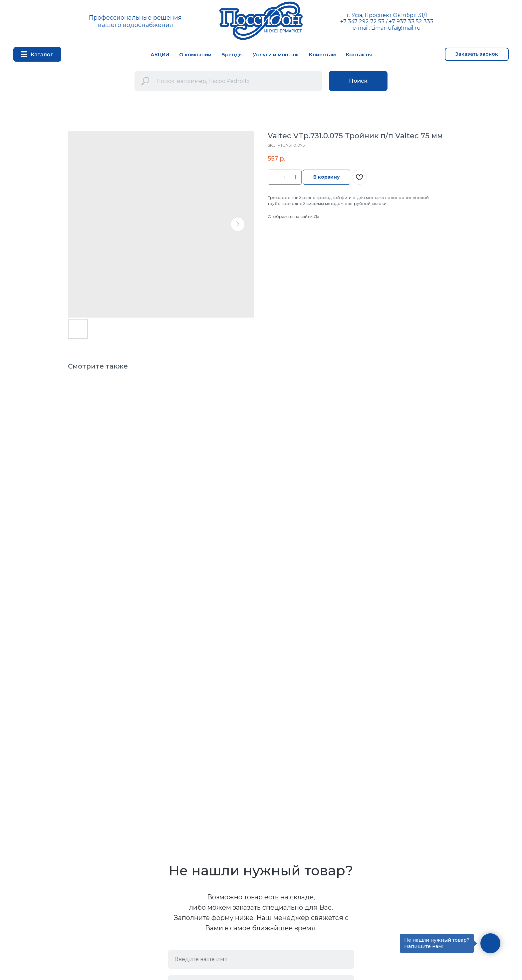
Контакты (359, 54)
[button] (477, 54)
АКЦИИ (160, 54)
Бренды (232, 54)
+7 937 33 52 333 (411, 21)
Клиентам (322, 54)
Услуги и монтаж (276, 54)
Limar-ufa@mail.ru (396, 28)
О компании (195, 54)
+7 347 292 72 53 (362, 21)
